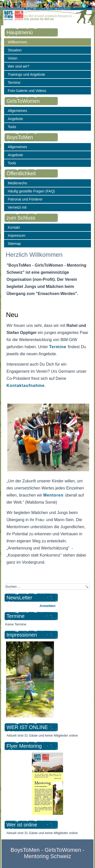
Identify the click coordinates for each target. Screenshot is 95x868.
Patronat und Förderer (25, 199)
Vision (13, 58)
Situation (15, 50)
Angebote (15, 119)
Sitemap (14, 244)
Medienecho (17, 183)
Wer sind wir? (19, 66)
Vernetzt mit (17, 207)
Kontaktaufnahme (26, 386)
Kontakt (14, 227)
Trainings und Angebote (26, 74)
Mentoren (54, 495)
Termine (14, 83)
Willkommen (17, 42)
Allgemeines (17, 111)
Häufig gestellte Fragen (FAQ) (31, 191)
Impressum (17, 235)
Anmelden (48, 606)
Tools (12, 127)
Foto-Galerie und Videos (27, 91)
